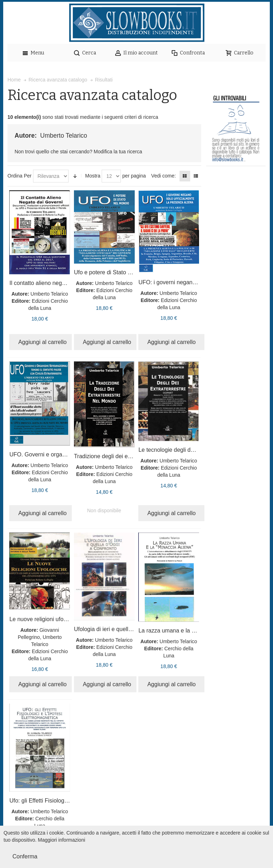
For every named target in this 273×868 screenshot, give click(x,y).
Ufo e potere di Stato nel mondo (114, 272)
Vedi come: (163, 176)
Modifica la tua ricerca (118, 152)
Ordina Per (20, 176)
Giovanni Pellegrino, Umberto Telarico (40, 637)
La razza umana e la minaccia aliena (184, 631)
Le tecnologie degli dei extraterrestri (183, 450)
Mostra (93, 176)
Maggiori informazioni (62, 840)
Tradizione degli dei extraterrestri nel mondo (129, 456)
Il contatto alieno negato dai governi (54, 283)
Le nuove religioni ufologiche (45, 619)
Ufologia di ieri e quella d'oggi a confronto (126, 629)
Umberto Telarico (49, 294)
